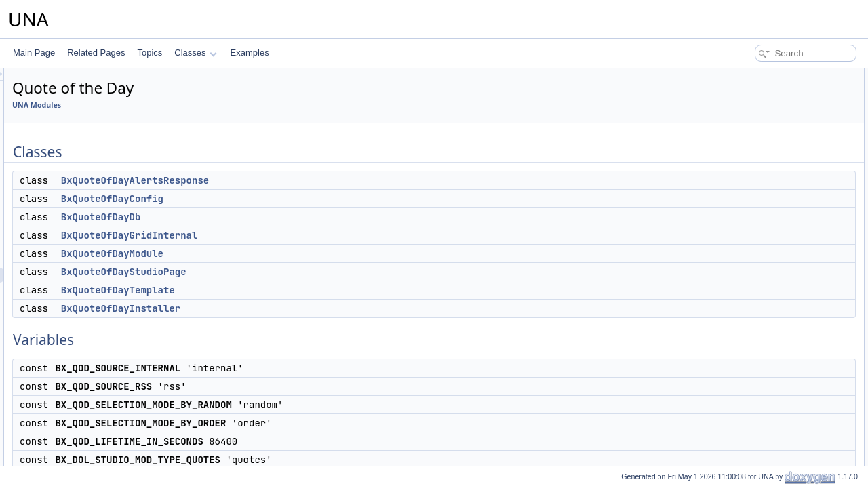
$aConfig (744, 314)
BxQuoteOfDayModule (282, 253)
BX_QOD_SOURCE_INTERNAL (787, 225)
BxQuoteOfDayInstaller (290, 308)
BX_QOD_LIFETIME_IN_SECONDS (794, 285)
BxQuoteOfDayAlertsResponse (304, 180)
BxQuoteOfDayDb (271, 217)
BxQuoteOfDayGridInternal (299, 235)
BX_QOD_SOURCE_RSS (775, 240)
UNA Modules (206, 105)
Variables (733, 210)
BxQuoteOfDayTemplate (288, 290)
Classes (195, 53)
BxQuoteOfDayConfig (282, 199)
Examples (250, 53)
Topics (150, 53)
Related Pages (96, 53)
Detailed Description (753, 329)
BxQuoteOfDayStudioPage (293, 272)
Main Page (34, 53)
